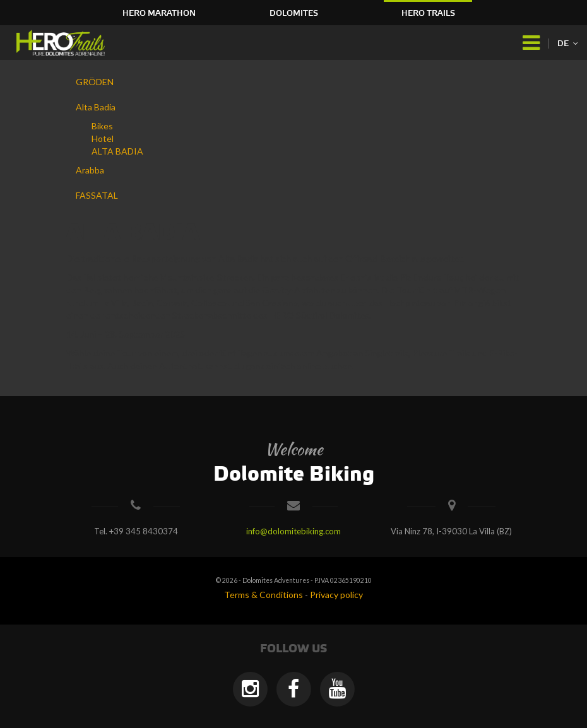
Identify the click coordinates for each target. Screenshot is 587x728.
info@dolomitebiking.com (293, 531)
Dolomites (294, 13)
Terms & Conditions (264, 595)
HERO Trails (428, 13)
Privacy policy (336, 595)
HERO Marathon (159, 13)
